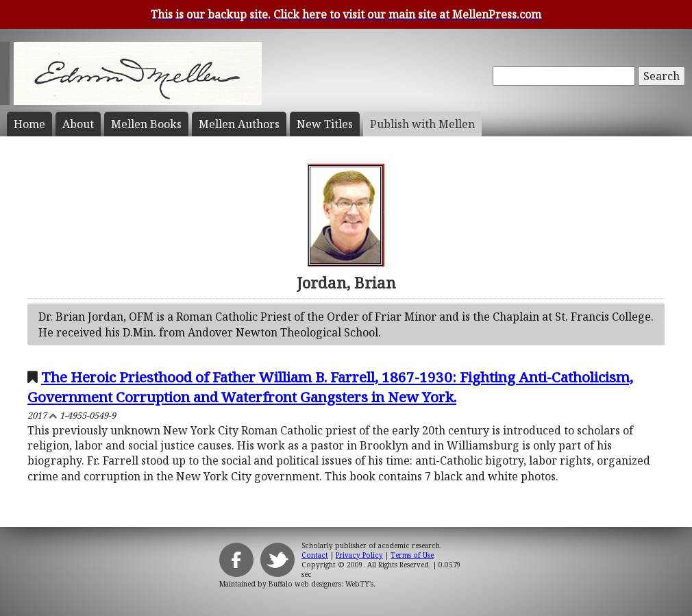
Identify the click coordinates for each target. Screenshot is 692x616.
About (78, 124)
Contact (315, 555)
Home (29, 124)
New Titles (325, 124)
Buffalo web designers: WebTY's (321, 584)
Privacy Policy (359, 555)
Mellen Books (146, 124)
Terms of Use (412, 555)
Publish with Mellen (422, 124)
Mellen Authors (239, 124)
